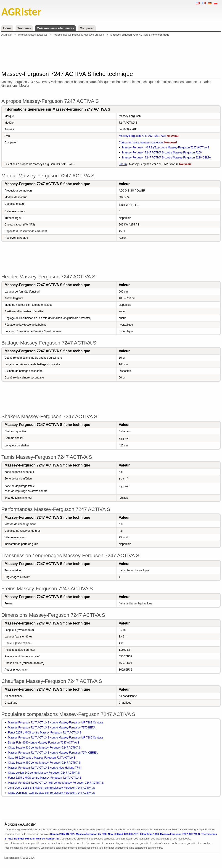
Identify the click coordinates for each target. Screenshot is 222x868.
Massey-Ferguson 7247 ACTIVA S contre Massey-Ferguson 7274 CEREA (53, 753)
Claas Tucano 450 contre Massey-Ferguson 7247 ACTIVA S (44, 763)
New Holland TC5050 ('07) (123, 834)
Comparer (87, 28)
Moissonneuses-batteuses (55, 28)
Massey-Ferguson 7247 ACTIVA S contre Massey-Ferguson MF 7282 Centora (55, 723)
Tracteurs (24, 28)
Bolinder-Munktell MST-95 (29, 839)
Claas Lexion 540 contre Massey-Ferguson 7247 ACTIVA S (44, 773)
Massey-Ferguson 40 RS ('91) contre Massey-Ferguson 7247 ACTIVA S (166, 148)
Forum (123, 164)
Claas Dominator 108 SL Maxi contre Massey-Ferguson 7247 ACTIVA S (52, 793)
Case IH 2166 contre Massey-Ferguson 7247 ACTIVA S (42, 758)
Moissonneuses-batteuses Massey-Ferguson (79, 35)
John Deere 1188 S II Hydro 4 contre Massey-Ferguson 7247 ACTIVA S (52, 788)
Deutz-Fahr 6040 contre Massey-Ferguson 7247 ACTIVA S (44, 743)
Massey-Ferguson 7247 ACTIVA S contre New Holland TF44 (45, 768)
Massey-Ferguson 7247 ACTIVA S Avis (142, 136)
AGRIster (7, 35)
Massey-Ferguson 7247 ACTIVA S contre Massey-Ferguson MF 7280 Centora (55, 738)
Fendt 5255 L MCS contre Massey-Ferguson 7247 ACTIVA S (45, 733)
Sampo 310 (53, 839)
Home (7, 28)
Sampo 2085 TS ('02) (62, 834)
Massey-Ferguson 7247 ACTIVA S (180, 834)
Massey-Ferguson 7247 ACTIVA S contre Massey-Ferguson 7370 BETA (52, 728)
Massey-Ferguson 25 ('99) (91, 834)
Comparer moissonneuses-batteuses (141, 143)
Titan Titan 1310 (149, 834)
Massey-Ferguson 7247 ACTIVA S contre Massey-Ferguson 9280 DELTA (166, 158)
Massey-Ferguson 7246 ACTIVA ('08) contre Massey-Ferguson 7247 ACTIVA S (56, 783)
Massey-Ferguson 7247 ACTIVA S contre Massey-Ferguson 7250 (162, 153)
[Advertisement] (111, 53)
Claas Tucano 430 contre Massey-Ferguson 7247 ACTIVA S (44, 748)
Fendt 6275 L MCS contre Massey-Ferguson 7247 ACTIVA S (45, 778)
